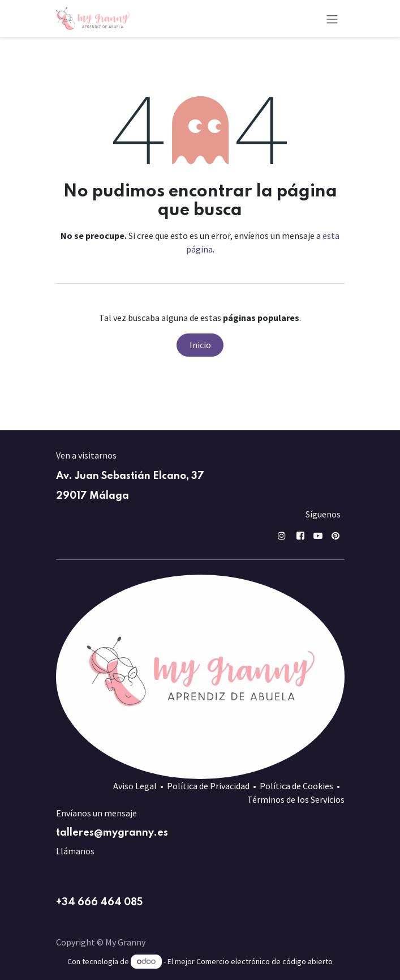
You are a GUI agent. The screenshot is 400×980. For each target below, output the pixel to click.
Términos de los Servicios (296, 799)
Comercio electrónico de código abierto (264, 961)
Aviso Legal (135, 786)
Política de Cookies (296, 786)
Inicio (200, 345)
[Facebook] (300, 536)
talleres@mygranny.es (112, 833)
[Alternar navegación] (332, 19)
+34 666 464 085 (99, 902)
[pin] (336, 536)
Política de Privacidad (208, 786)
